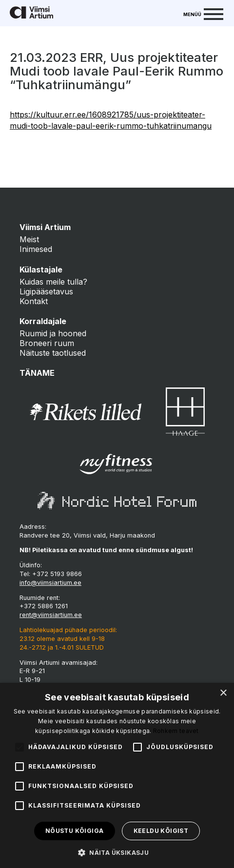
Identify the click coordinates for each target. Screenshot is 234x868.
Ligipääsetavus (46, 291)
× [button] (223, 693)
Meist (29, 239)
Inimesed (36, 249)
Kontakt (34, 301)
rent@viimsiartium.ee (51, 615)
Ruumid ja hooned (53, 333)
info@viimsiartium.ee (50, 583)
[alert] (117, 775)
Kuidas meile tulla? (53, 282)
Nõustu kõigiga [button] (75, 831)
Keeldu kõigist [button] (161, 831)
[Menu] (203, 13)
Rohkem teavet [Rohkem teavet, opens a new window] (176, 731)
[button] (117, 852)
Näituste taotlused (53, 353)
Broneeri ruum (47, 343)
